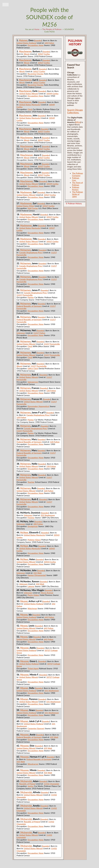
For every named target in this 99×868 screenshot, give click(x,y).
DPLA (78, 122)
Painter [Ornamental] (37, 575)
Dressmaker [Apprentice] (38, 406)
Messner (24, 648)
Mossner (25, 735)
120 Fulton (51, 391)
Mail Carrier (33, 208)
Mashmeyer (26, 192)
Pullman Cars (76, 179)
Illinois (27, 54)
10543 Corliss (50, 562)
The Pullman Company (78, 174)
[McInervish (26, 781)
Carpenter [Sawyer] (36, 728)
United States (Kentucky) (30, 105)
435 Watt (54, 737)
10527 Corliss (44, 54)
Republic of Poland (27, 784)
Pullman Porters (76, 188)
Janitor (31, 786)
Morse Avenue (47, 593)
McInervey (25, 388)
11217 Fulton (39, 333)
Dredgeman (33, 526)
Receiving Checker (36, 74)
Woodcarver (33, 764)
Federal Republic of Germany (29, 306)
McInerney (25, 250)
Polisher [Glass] (34, 540)
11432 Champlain (51, 784)
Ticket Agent (33, 668)
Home (37, 29)
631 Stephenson (52, 691)
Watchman (32, 608)
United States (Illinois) (29, 94)
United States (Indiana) (26, 43)
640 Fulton (49, 43)
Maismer (23, 40)
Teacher (31, 482)
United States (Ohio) (25, 206)
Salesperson (33, 382)
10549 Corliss (52, 94)
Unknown (21, 333)
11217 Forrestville (25, 295)
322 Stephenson (48, 515)
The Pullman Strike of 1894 (78, 194)
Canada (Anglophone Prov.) (31, 252)
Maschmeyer (25, 51)
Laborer (31, 586)
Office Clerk (33, 368)
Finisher (31, 518)
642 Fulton (49, 617)
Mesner (24, 601)
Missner (24, 688)
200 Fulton (38, 524)
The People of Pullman (52, 29)
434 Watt (38, 573)
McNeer (24, 532)
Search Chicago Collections (75, 111)
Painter (31, 297)
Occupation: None (36, 45)
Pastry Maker (33, 595)
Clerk (30, 109)
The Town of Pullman (78, 184)
